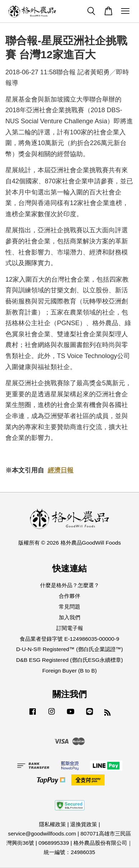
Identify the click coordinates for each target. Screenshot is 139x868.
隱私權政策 (52, 824)
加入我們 (69, 617)
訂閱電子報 (70, 628)
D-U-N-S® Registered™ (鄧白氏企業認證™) (69, 649)
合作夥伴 (69, 596)
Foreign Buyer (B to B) (69, 671)
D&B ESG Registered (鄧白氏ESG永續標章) (69, 660)
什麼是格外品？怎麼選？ (70, 585)
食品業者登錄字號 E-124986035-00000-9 (69, 639)
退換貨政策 (84, 824)
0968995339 (54, 843)
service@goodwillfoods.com (42, 834)
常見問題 (69, 607)
